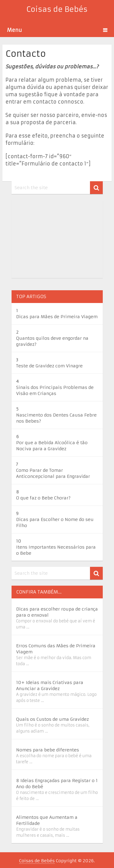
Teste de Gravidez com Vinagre (49, 366)
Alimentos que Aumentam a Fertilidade (47, 820)
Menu (14, 30)
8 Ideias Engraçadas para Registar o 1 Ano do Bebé (57, 784)
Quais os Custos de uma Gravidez (52, 719)
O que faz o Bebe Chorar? (43, 498)
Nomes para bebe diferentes (48, 750)
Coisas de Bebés (57, 9)
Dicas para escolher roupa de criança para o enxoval (57, 612)
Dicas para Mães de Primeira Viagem (57, 317)
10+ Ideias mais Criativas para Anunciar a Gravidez (50, 686)
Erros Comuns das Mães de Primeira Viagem (56, 649)
